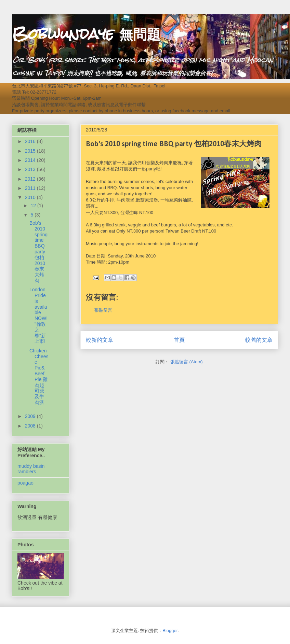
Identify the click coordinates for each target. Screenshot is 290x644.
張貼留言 (103, 310)
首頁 (179, 340)
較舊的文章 (259, 340)
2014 (31, 160)
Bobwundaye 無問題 (86, 34)
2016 (31, 141)
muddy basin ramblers (31, 469)
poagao (25, 483)
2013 (31, 169)
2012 (31, 179)
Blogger (170, 631)
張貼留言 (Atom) (187, 362)
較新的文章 (100, 340)
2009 (31, 416)
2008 (31, 426)
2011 (31, 188)
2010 (31, 197)
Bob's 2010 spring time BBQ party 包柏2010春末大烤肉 (38, 252)
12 (34, 206)
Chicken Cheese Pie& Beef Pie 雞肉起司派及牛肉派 (39, 376)
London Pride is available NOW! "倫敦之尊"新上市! (38, 315)
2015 (31, 151)
